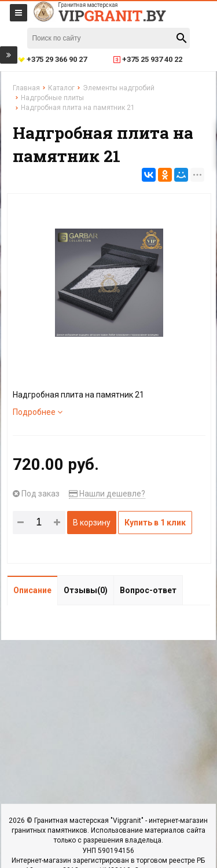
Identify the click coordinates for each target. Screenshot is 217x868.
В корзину (92, 523)
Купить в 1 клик (155, 523)
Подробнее (38, 412)
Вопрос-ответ (148, 590)
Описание (32, 590)
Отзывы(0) (86, 590)
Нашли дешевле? (107, 494)
